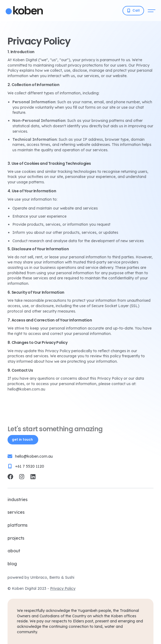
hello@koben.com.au (34, 456)
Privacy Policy (63, 588)
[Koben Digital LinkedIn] (33, 477)
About (14, 551)
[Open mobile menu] (152, 11)
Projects (16, 538)
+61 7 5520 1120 (30, 466)
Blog (12, 564)
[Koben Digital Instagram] (22, 477)
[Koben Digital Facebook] (10, 477)
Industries (17, 499)
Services (16, 512)
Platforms (17, 525)
